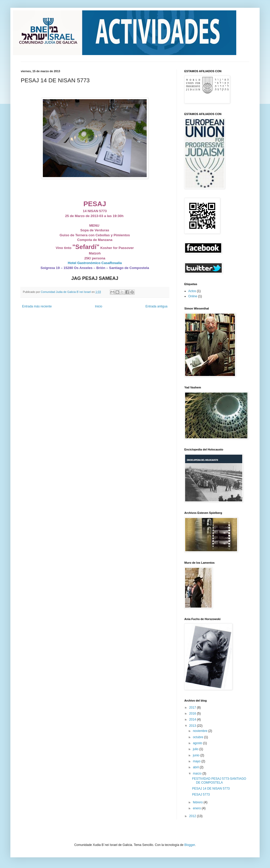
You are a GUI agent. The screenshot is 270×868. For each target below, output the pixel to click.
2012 (193, 816)
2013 (193, 726)
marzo (198, 773)
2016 (193, 714)
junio (197, 755)
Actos (192, 291)
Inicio (99, 306)
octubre (198, 737)
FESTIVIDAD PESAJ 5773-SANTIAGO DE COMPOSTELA (219, 780)
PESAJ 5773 (201, 795)
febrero (198, 802)
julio (196, 749)
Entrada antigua (156, 306)
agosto (198, 743)
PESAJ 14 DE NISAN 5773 (211, 789)
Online (193, 296)
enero (197, 808)
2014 (193, 719)
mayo (197, 761)
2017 (193, 708)
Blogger (190, 845)
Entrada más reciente (37, 306)
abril (196, 767)
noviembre (201, 731)
